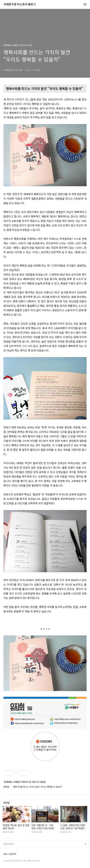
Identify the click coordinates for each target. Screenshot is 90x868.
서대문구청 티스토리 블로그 (20, 4)
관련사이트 (9, 844)
